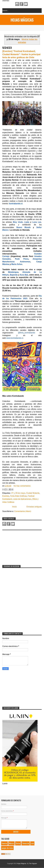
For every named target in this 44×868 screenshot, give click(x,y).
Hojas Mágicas (22, 20)
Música (11, 843)
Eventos (6, 496)
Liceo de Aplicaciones (22, 499)
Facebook (21, 4)
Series (18, 843)
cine (32, 843)
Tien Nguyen (33, 864)
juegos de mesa (7, 848)
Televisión (26, 843)
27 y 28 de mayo (18, 493)
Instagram (17, 4)
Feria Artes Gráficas (18, 496)
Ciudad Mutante (33, 493)
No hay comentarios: (22, 486)
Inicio (14, 507)
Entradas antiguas (34, 507)
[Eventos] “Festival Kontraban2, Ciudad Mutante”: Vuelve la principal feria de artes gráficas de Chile (21, 54)
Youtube (26, 4)
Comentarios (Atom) (23, 511)
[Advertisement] (20, 546)
